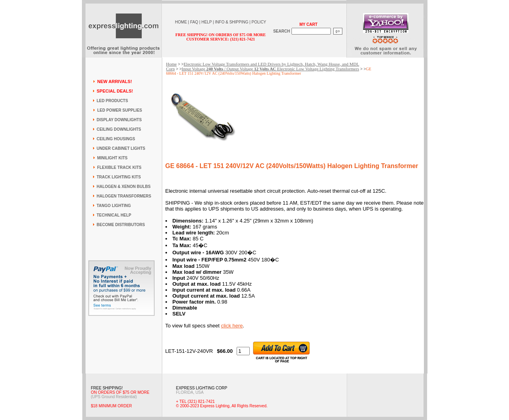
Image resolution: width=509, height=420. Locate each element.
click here (232, 326)
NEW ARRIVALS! (114, 81)
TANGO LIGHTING (114, 206)
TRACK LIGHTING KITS (119, 177)
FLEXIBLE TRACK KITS (119, 167)
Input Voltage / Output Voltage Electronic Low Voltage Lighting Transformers (270, 69)
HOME (181, 22)
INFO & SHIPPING (232, 22)
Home (172, 64)
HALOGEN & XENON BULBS (124, 187)
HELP (206, 22)
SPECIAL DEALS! (115, 91)
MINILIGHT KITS (112, 158)
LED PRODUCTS (112, 101)
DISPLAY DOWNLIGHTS (119, 120)
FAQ (194, 22)
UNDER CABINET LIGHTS (121, 148)
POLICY (259, 22)
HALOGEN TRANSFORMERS (124, 196)
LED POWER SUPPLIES (119, 110)
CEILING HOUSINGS (116, 139)
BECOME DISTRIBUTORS (121, 225)
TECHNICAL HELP (114, 215)
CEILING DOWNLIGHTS (119, 129)
